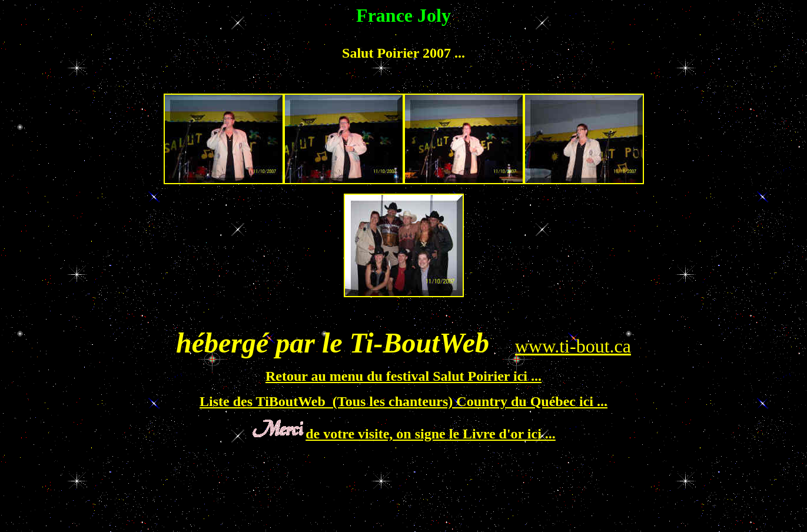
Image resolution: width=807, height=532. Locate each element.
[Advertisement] (219, 80)
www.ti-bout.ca (573, 346)
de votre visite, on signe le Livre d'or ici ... (431, 434)
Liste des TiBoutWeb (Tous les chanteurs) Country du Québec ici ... (403, 401)
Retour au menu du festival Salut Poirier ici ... (403, 376)
